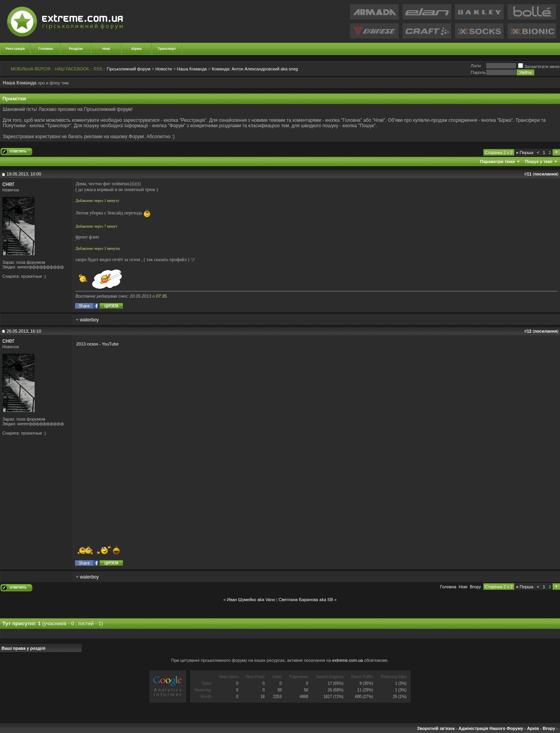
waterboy (89, 320)
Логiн (476, 66)
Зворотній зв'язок (436, 728)
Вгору (475, 587)
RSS (98, 69)
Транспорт (167, 49)
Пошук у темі (539, 161)
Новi (463, 587)
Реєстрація (15, 49)
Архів (533, 728)
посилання (545, 174)
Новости (164, 69)
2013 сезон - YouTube (97, 344)
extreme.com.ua (347, 660)
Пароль (478, 72)
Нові (106, 49)
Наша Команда (192, 69)
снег (9, 184)
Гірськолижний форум (129, 69)
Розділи (76, 49)
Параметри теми (498, 161)
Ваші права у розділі (24, 648)
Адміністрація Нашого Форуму (491, 728)
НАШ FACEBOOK (72, 69)
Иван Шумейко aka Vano (251, 600)
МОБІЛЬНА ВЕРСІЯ (31, 69)
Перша (525, 153)
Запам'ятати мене (539, 67)
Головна (46, 49)
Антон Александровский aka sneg (255, 69)
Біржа (136, 49)
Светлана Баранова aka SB (306, 600)
